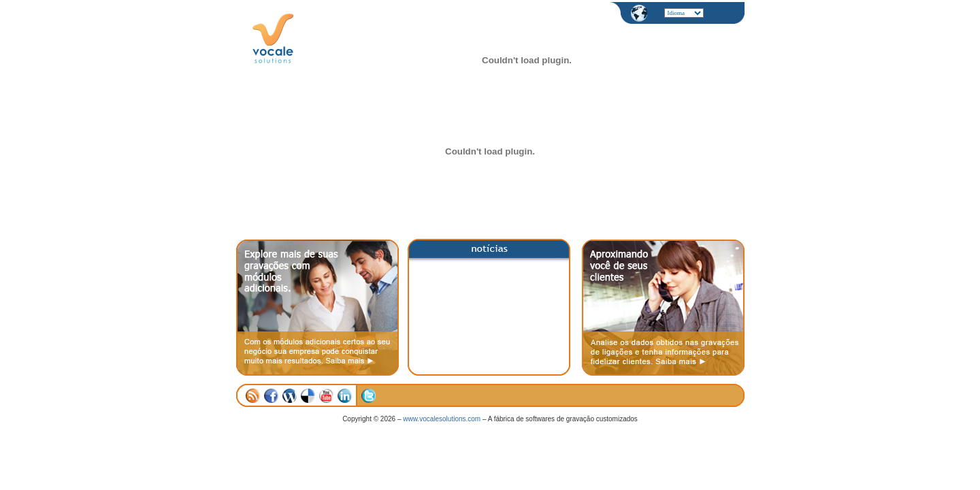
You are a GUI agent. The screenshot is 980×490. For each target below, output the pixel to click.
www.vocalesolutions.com (442, 419)
